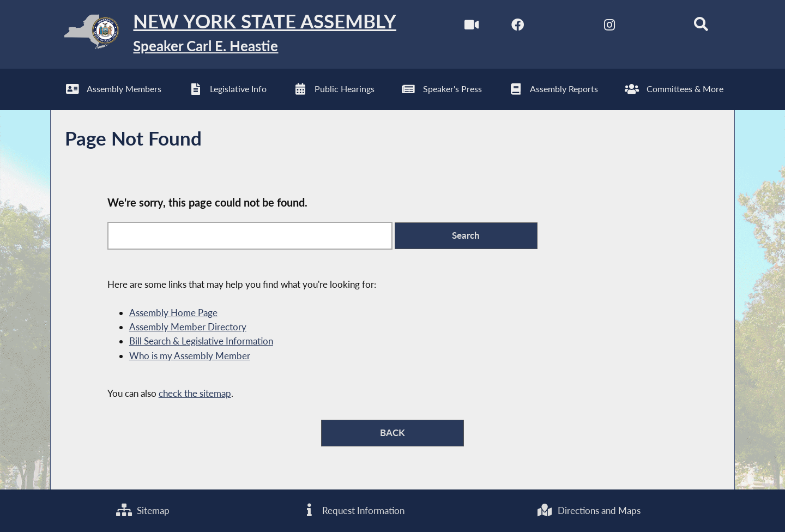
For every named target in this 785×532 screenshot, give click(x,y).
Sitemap (143, 510)
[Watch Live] (471, 26)
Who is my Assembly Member (190, 356)
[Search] (701, 26)
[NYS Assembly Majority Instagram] (609, 26)
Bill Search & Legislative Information (201, 341)
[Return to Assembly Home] (223, 34)
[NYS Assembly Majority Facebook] (518, 26)
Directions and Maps (588, 510)
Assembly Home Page (173, 313)
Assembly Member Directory (188, 327)
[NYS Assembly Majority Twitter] (563, 26)
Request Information (353, 510)
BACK (392, 433)
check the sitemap (195, 393)
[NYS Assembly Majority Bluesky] (655, 26)
